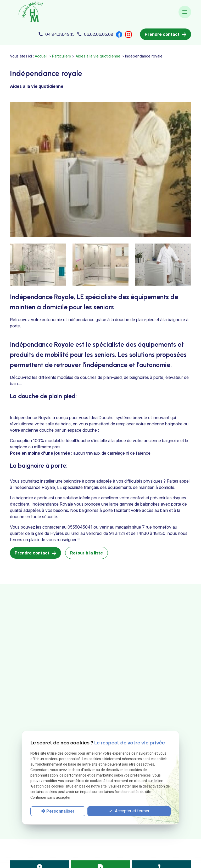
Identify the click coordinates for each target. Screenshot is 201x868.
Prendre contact (166, 34)
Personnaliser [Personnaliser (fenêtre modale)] (60, 811)
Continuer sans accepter (51, 797)
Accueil (41, 56)
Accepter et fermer (129, 811)
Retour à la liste (86, 553)
